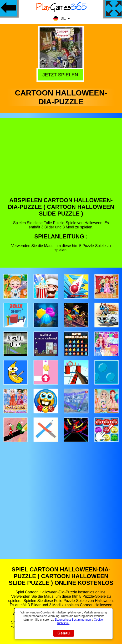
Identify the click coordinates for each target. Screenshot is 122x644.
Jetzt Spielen (61, 75)
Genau (64, 633)
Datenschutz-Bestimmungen (73, 620)
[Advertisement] (61, 161)
